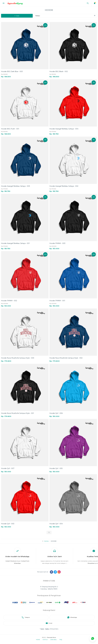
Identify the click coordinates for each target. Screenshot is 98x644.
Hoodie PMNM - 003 (57, 243)
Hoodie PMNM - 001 (57, 301)
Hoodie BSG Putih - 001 (10, 129)
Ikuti (17, 16)
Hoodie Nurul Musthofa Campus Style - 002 (66, 358)
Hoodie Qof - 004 (56, 524)
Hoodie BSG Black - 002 (59, 71)
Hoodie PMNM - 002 (9, 301)
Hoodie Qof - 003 (8, 524)
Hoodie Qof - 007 (8, 468)
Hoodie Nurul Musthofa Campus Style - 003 (18, 358)
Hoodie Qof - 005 (56, 468)
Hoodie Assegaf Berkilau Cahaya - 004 (64, 129)
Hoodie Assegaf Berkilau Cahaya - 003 (15, 186)
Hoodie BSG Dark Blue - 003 (12, 71)
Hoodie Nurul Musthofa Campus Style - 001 (17, 413)
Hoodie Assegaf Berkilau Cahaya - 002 (64, 186)
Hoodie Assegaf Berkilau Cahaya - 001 (15, 243)
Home (46, 541)
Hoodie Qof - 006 (56, 413)
